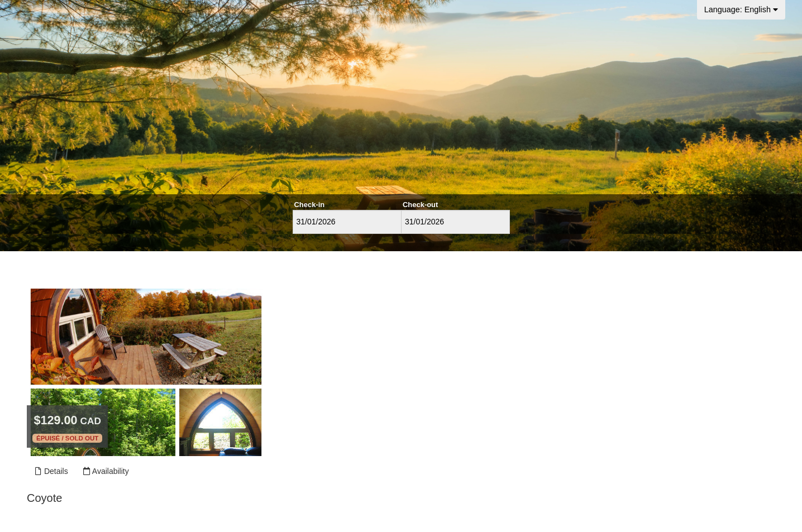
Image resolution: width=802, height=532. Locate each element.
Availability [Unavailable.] (106, 471)
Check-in (310, 205)
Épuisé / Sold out (67, 438)
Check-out (420, 205)
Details (51, 471)
